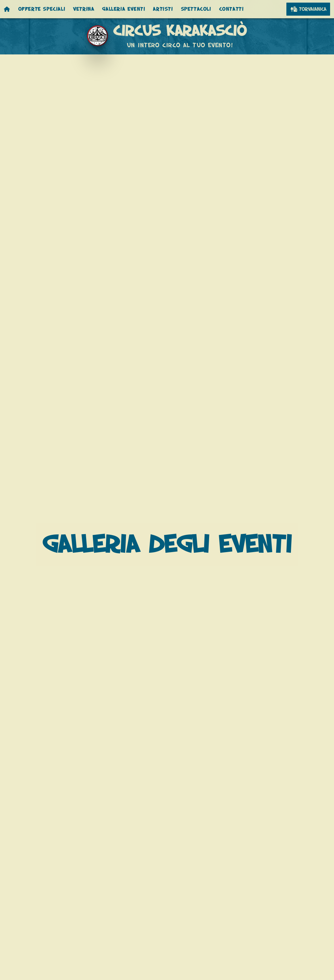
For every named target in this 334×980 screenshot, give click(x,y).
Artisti (163, 9)
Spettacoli (196, 9)
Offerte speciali (42, 9)
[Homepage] (7, 9)
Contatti (232, 9)
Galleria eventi (124, 9)
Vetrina (84, 9)
